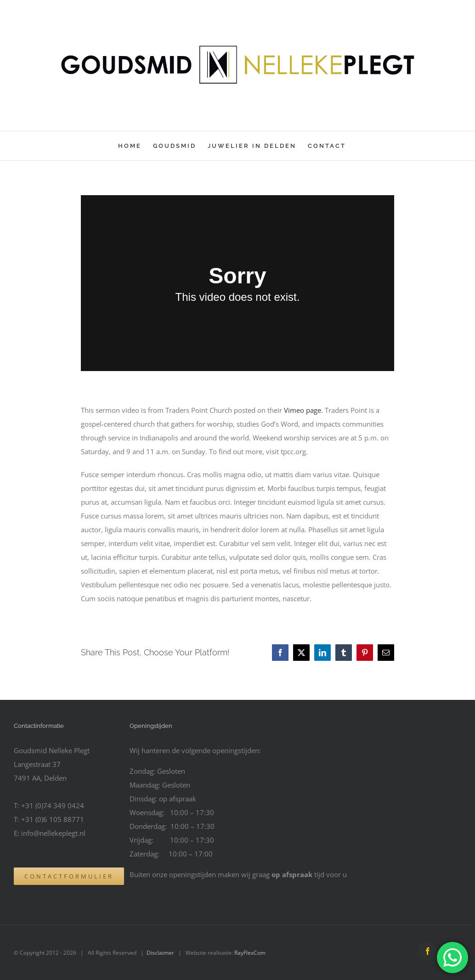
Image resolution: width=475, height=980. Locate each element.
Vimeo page (303, 410)
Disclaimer (160, 953)
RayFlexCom (250, 953)
